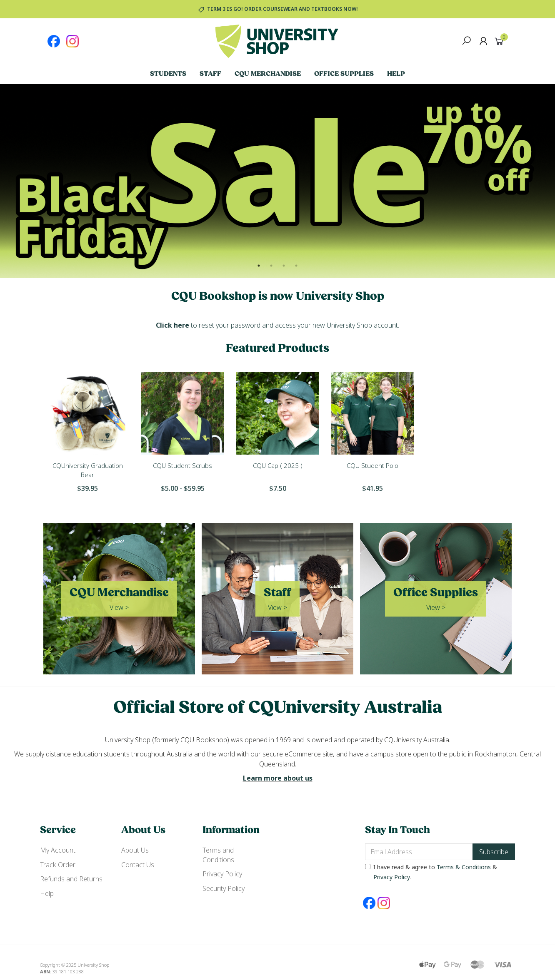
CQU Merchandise (268, 74)
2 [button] (271, 266)
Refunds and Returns (71, 879)
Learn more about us (278, 778)
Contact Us (138, 865)
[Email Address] (419, 852)
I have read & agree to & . (431, 872)
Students (168, 74)
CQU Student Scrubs (182, 465)
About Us (135, 850)
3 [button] (284, 266)
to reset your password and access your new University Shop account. (277, 325)
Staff (210, 74)
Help (396, 74)
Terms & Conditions (464, 867)
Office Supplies (344, 74)
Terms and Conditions (218, 855)
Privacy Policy (222, 874)
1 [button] (259, 266)
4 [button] (296, 266)
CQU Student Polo (372, 465)
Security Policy (224, 888)
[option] (277, 181)
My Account (58, 850)
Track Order (58, 865)
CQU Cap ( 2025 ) (278, 465)
